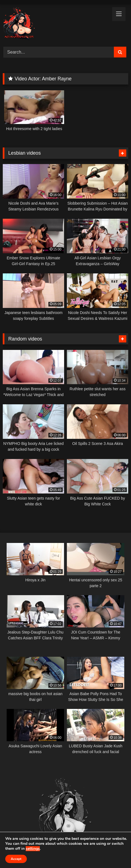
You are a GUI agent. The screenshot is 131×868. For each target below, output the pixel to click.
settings (33, 849)
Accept (16, 859)
